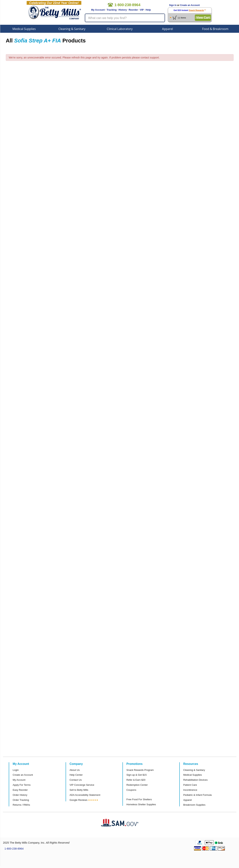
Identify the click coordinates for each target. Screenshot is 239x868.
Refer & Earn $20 (136, 780)
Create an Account (190, 5)
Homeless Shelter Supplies (141, 804)
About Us (75, 770)
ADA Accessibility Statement (85, 795)
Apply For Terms (22, 785)
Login (16, 770)
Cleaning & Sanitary (72, 29)
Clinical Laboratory (120, 29)
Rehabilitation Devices (195, 780)
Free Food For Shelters (139, 799)
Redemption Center (137, 785)
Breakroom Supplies (194, 805)
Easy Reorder (20, 790)
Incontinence (190, 790)
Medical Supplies (24, 29)
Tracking (112, 10)
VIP (142, 10)
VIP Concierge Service (82, 785)
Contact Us (76, 780)
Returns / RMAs (21, 805)
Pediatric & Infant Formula (197, 795)
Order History (20, 795)
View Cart (203, 18)
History (123, 10)
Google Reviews (78, 800)
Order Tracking (21, 800)
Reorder (133, 10)
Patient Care (190, 785)
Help (148, 10)
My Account (98, 10)
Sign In (173, 5)
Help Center (76, 775)
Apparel (167, 29)
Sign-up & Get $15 (137, 775)
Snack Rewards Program (140, 770)
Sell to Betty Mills (79, 790)
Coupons (131, 790)
